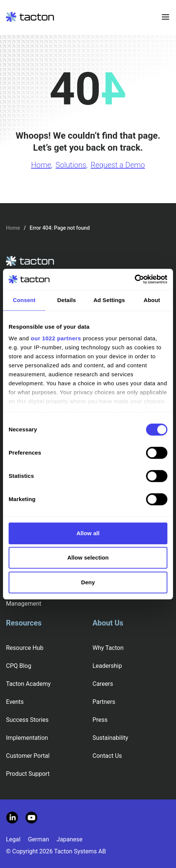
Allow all (88, 533)
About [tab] (152, 300)
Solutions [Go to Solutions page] (71, 165)
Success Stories (27, 720)
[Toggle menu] (166, 17)
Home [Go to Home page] (41, 165)
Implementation (27, 738)
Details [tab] (67, 300)
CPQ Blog (19, 666)
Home (13, 228)
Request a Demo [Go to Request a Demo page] (118, 165)
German (39, 839)
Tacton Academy (28, 684)
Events (15, 702)
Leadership (107, 666)
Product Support (28, 774)
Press (100, 720)
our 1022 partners (56, 338)
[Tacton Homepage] (30, 17)
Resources (24, 623)
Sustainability (110, 738)
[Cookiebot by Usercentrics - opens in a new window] (135, 279)
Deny (88, 582)
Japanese (69, 839)
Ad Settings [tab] (109, 300)
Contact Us (107, 756)
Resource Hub (25, 648)
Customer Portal (28, 756)
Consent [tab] (24, 300)
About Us (108, 623)
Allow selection (88, 557)
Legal (13, 839)
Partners (104, 702)
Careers (103, 684)
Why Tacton (108, 648)
